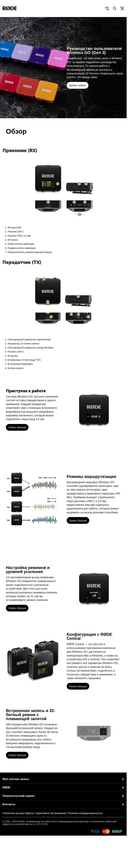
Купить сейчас (78, 85)
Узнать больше (17, 427)
